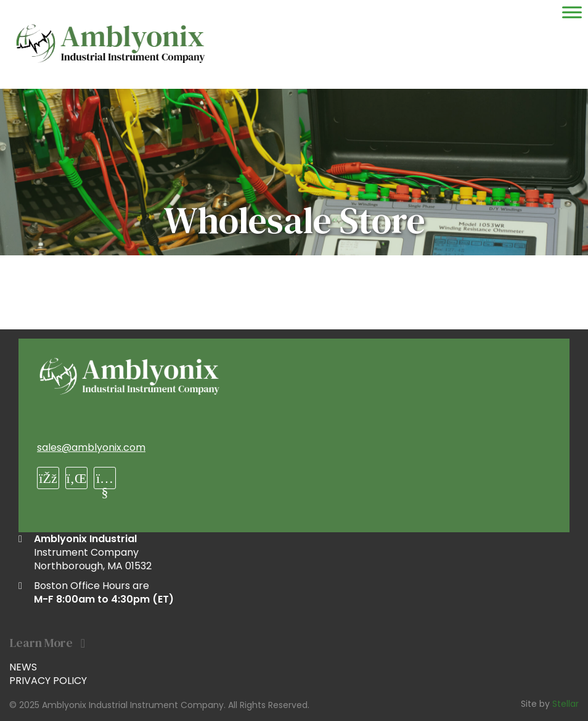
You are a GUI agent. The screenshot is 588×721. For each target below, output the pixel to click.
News (23, 667)
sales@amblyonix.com (91, 447)
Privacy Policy (48, 681)
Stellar (566, 704)
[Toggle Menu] (572, 12)
